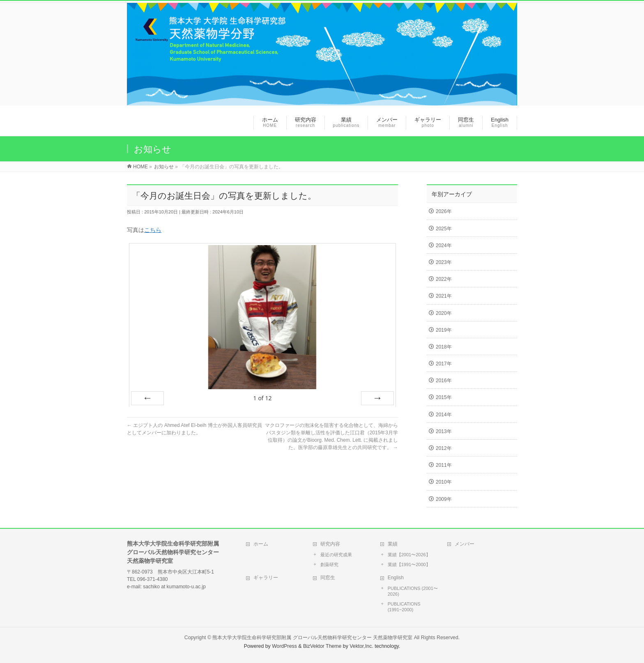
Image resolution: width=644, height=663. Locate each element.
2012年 (444, 448)
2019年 (444, 330)
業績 (393, 544)
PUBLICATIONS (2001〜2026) (413, 591)
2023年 (444, 262)
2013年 (444, 431)
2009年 (444, 499)
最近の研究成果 (336, 555)
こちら (153, 230)
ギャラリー (266, 578)
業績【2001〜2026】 (409, 555)
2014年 (444, 415)
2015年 (444, 397)
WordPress (284, 646)
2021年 (444, 296)
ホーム (261, 544)
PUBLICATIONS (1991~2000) (404, 607)
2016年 (444, 381)
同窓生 (328, 578)
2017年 (444, 364)
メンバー (465, 544)
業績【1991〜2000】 (409, 564)
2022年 (444, 279)
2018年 (444, 347)
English (396, 578)
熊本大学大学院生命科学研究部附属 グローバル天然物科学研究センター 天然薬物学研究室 (312, 638)
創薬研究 (329, 564)
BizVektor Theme (322, 646)
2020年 (444, 313)
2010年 (444, 482)
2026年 (444, 211)
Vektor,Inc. (361, 646)
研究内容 (330, 544)
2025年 (444, 229)
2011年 (444, 465)
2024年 (444, 245)
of (262, 398)
